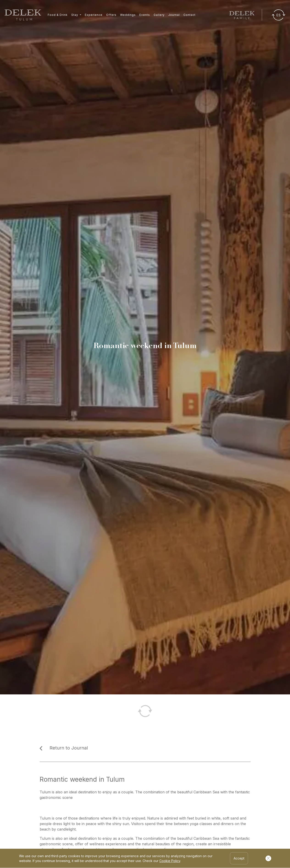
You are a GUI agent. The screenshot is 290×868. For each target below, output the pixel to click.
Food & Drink (58, 15)
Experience (94, 15)
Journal (174, 15)
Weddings (128, 15)
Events (145, 15)
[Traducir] (279, 15)
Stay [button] (75, 15)
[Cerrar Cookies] (268, 858)
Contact (189, 15)
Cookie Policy (170, 861)
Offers (111, 15)
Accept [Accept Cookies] (239, 858)
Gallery (159, 15)
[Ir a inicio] (23, 15)
